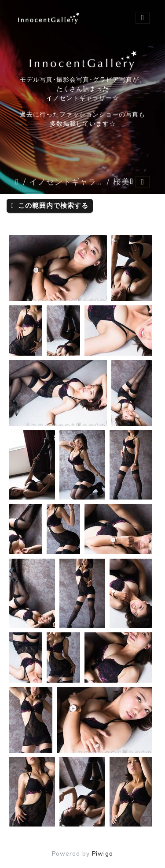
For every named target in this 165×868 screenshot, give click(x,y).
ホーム (18, 182)
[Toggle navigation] (143, 18)
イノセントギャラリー (66, 182)
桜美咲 (126, 182)
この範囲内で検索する (50, 206)
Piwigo (103, 854)
